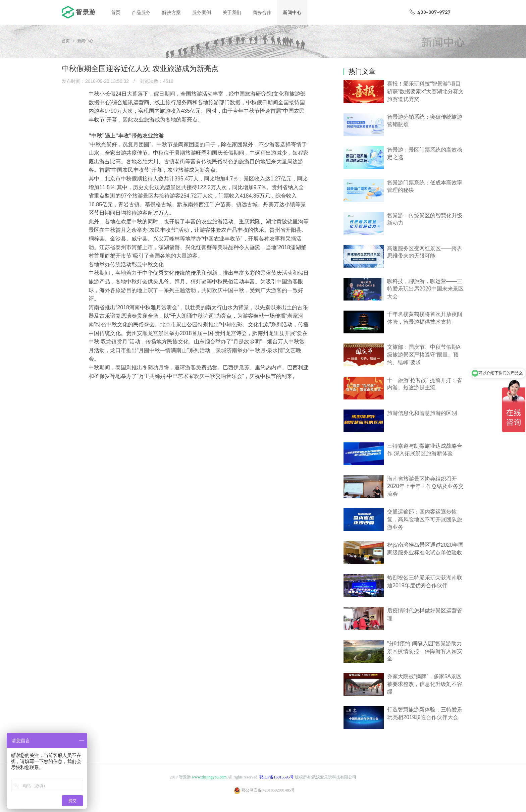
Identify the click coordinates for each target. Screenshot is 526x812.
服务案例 (202, 12)
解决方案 (171, 12)
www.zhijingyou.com (209, 777)
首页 (116, 12)
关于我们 (232, 12)
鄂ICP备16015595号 (277, 777)
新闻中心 (292, 12)
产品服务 (141, 12)
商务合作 (262, 12)
